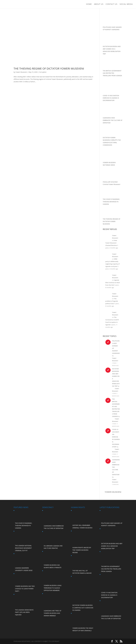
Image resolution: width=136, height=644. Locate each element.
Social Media (126, 4)
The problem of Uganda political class (112, 301)
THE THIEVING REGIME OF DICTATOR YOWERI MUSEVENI (49, 68)
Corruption (43, 72)
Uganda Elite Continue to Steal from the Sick (113, 283)
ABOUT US (99, 4)
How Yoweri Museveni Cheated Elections (111, 243)
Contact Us (111, 4)
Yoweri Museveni (21, 72)
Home (89, 4)
